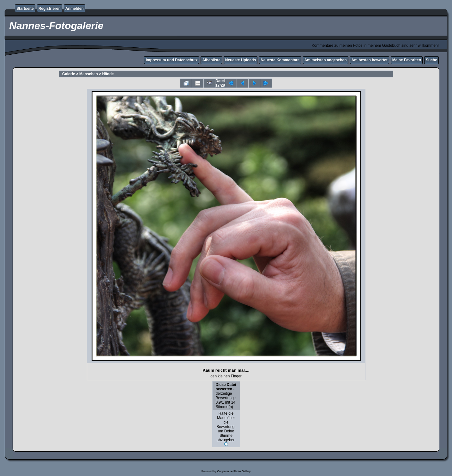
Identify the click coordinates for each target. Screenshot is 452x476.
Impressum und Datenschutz (172, 60)
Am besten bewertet (370, 60)
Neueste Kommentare (280, 60)
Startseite (25, 9)
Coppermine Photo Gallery (234, 471)
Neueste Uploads (241, 60)
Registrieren (50, 9)
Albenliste (211, 60)
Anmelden (75, 9)
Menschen (89, 74)
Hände (108, 74)
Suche (431, 60)
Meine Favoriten (407, 60)
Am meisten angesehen (326, 60)
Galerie (69, 74)
